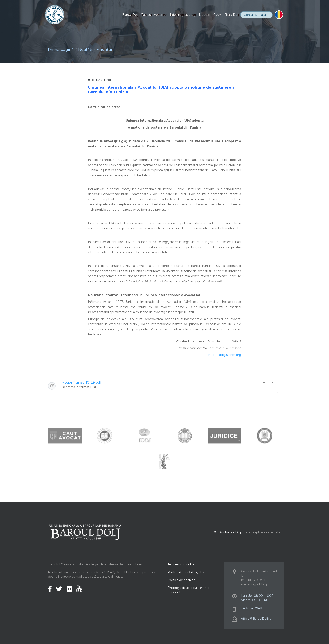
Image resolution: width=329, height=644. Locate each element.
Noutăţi (204, 15)
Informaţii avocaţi (183, 15)
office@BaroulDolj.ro (256, 619)
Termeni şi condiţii (181, 564)
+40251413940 (252, 608)
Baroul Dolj (130, 15)
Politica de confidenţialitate (188, 572)
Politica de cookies (181, 580)
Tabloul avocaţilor (154, 15)
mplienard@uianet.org (225, 355)
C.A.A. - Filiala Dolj (226, 15)
